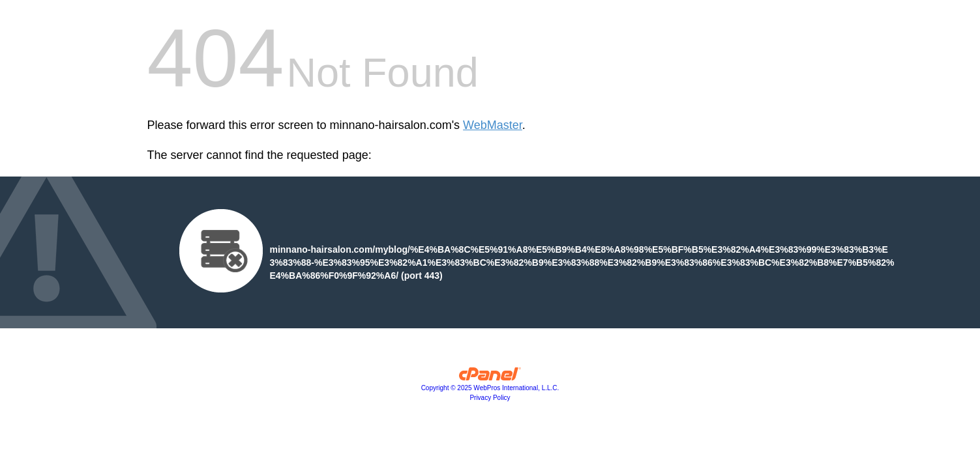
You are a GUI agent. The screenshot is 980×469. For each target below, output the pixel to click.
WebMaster (493, 125)
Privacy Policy (490, 398)
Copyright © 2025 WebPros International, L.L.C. (490, 388)
